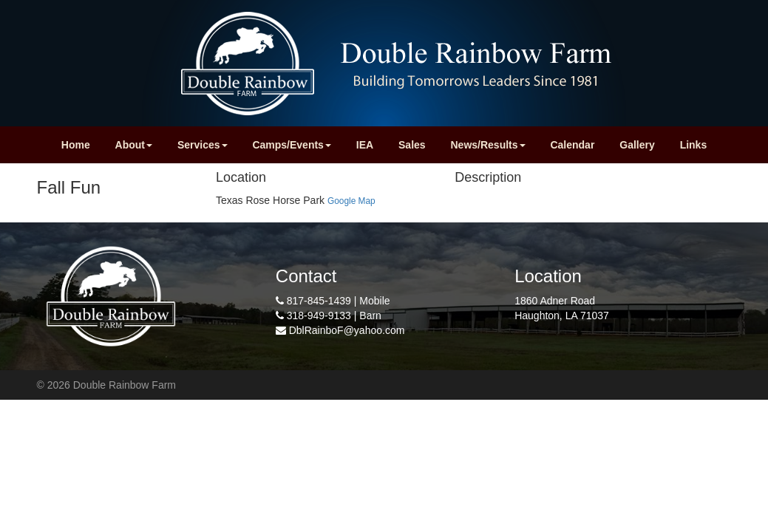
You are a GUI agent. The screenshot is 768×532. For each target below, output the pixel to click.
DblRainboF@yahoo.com (347, 330)
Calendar (572, 145)
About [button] (134, 145)
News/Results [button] (488, 145)
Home (76, 145)
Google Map (351, 201)
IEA (365, 145)
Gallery (637, 145)
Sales (412, 145)
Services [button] (203, 145)
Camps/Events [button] (291, 145)
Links (694, 145)
